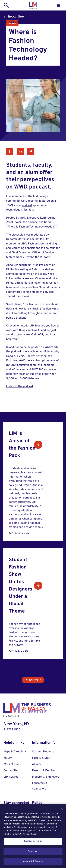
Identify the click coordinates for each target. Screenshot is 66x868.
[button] (59, 6)
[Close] (62, 809)
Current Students (43, 752)
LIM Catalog (11, 777)
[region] (33, 836)
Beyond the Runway (37, 257)
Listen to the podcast (20, 386)
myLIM (8, 758)
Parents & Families (44, 771)
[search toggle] (6, 5)
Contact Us (10, 771)
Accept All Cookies (33, 861)
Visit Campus (17, 14)
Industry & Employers (46, 777)
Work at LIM (11, 764)
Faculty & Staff (41, 758)
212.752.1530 (12, 730)
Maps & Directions (15, 752)
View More (32, 680)
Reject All (33, 851)
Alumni (37, 764)
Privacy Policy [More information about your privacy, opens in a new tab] (30, 834)
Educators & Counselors (40, 786)
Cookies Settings (33, 841)
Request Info (17, 18)
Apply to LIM (17, 22)
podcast (27, 205)
